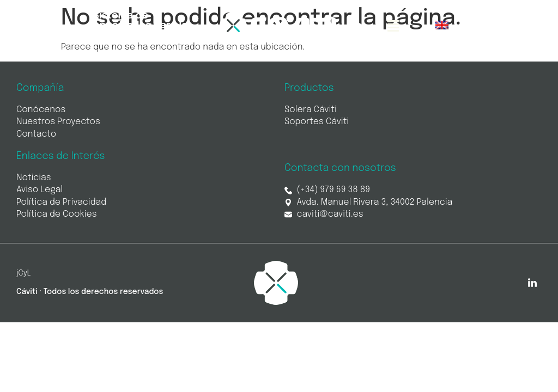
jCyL (24, 273)
